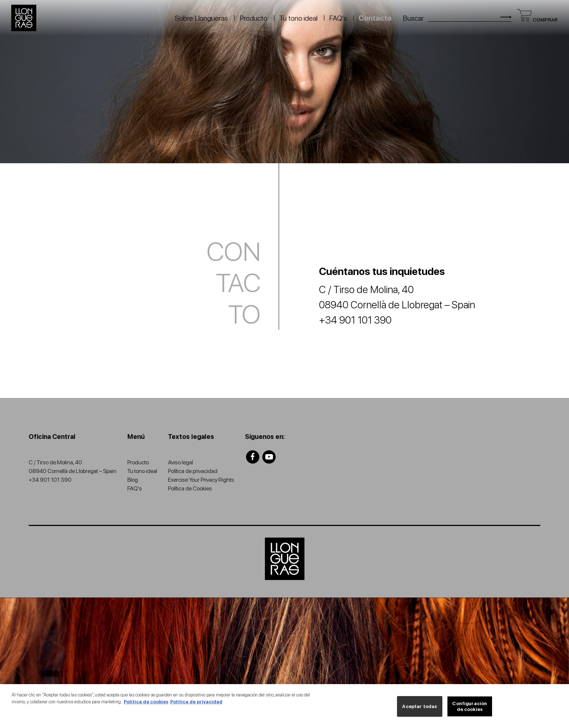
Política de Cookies (190, 488)
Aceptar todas (419, 709)
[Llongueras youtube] (269, 456)
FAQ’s (338, 18)
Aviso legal (181, 462)
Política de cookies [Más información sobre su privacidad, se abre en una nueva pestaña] (146, 704)
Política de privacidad (193, 471)
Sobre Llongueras (201, 18)
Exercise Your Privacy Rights (201, 480)
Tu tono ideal (298, 18)
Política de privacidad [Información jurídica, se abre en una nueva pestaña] (196, 704)
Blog (133, 480)
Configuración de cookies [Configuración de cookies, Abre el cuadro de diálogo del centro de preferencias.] (470, 709)
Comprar (537, 20)
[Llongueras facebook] (253, 456)
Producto (253, 18)
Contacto (375, 18)
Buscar (413, 18)
